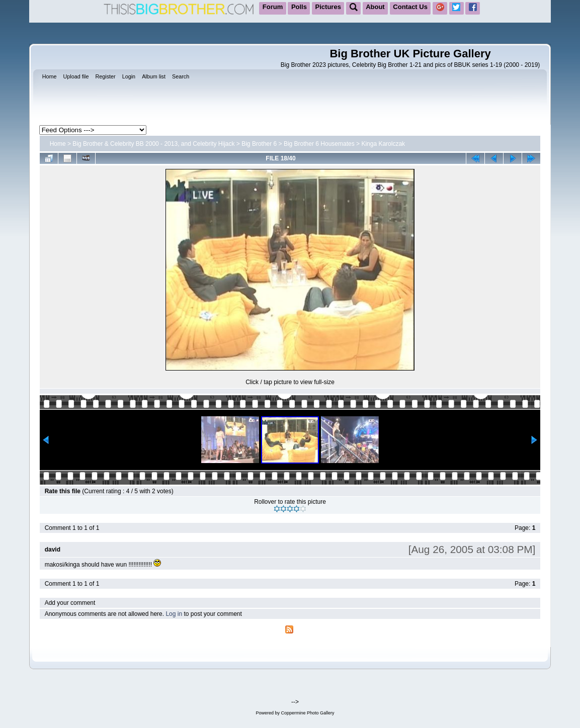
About (375, 7)
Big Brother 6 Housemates (319, 144)
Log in (174, 614)
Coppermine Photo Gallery (307, 713)
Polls (299, 7)
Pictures (328, 7)
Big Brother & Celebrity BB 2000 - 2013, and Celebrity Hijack (153, 144)
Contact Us (410, 7)
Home (58, 144)
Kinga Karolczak (383, 144)
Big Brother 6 (259, 144)
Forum (273, 7)
